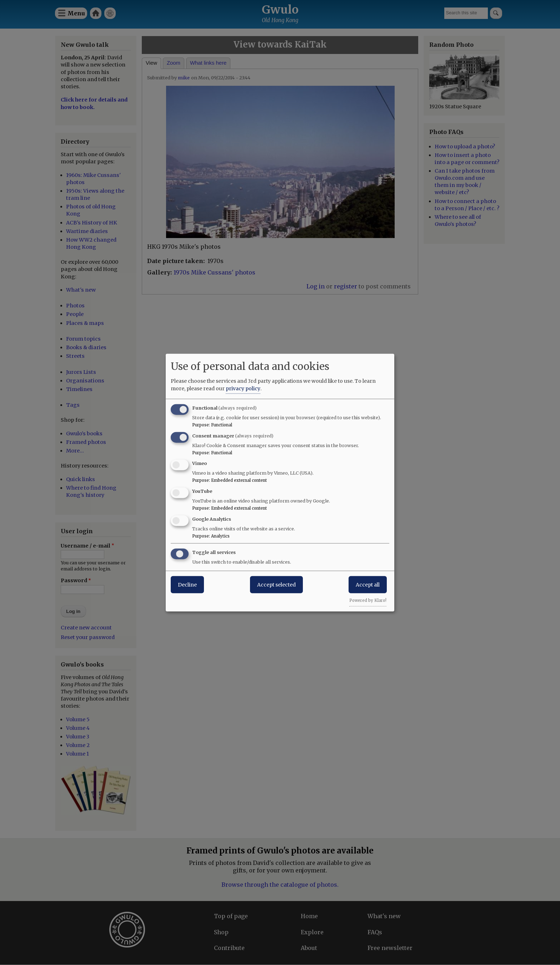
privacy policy (243, 388)
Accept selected (276, 584)
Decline (187, 584)
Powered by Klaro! (368, 600)
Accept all (368, 584)
